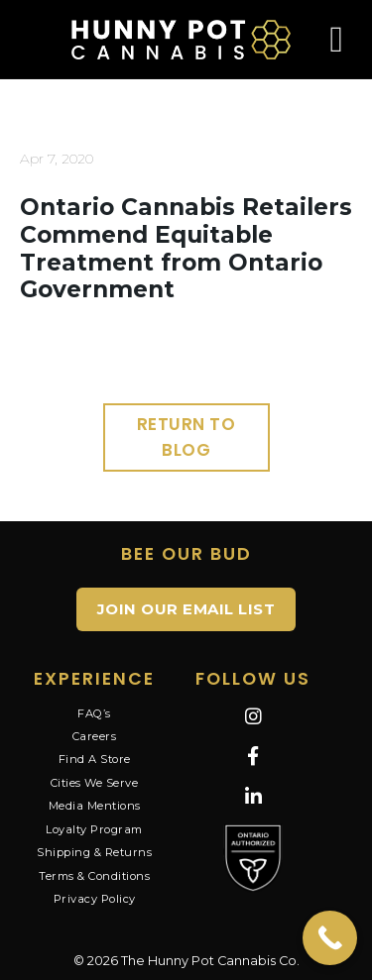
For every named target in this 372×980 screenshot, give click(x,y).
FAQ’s (94, 713)
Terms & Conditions (94, 876)
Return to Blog (186, 437)
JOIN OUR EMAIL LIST (186, 609)
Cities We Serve (95, 783)
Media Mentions (95, 806)
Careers (95, 736)
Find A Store (95, 759)
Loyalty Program (94, 829)
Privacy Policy (95, 899)
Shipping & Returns (94, 852)
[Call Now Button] (330, 938)
